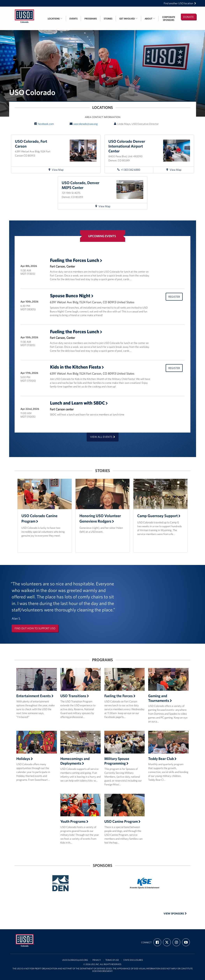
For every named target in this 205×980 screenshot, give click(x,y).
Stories (108, 19)
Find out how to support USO (35, 628)
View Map (57, 170)
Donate (188, 17)
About (150, 19)
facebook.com (44, 124)
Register (174, 297)
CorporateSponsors (169, 18)
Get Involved (128, 19)
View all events (103, 437)
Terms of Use (112, 960)
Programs (91, 19)
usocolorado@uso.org (84, 124)
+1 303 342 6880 (129, 170)
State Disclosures (133, 960)
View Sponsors (175, 914)
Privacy (97, 960)
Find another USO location (180, 3)
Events (73, 19)
